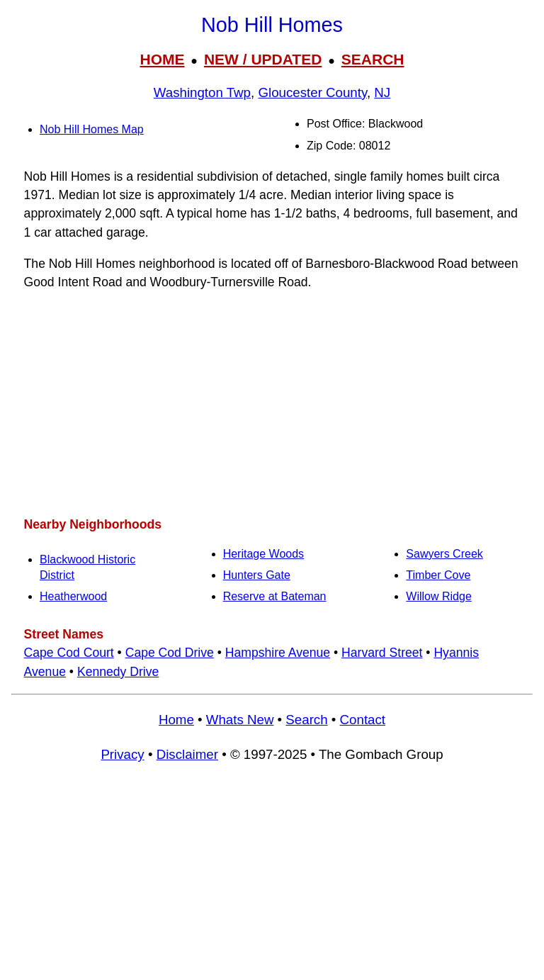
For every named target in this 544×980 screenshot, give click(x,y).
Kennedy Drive (118, 672)
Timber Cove (438, 575)
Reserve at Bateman (275, 596)
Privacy (122, 754)
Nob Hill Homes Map (92, 129)
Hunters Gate (257, 575)
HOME (162, 59)
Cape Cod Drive (170, 653)
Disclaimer (187, 754)
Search (306, 720)
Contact (363, 720)
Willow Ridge (438, 596)
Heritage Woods (263, 554)
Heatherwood (73, 596)
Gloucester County (312, 92)
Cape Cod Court (69, 653)
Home (176, 720)
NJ (382, 92)
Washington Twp (202, 92)
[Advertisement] (272, 403)
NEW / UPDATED (263, 59)
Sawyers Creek (444, 554)
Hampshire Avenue (278, 653)
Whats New (240, 720)
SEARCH (373, 59)
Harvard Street (382, 653)
